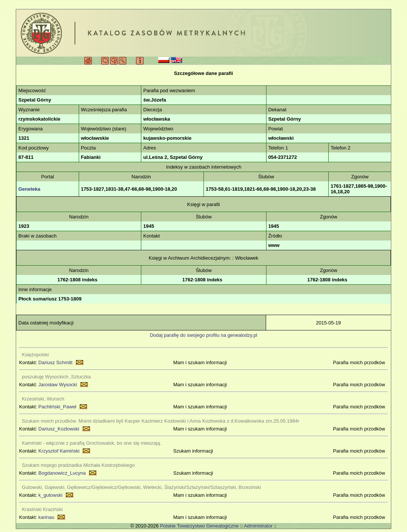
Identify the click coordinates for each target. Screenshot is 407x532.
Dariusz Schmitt (55, 362)
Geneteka (29, 189)
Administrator (258, 526)
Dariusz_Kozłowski (59, 429)
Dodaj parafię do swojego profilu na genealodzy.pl (204, 335)
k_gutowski (50, 495)
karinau (46, 517)
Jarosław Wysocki (58, 385)
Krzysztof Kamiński (59, 451)
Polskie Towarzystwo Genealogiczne (199, 526)
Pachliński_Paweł (57, 407)
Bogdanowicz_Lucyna (62, 473)
